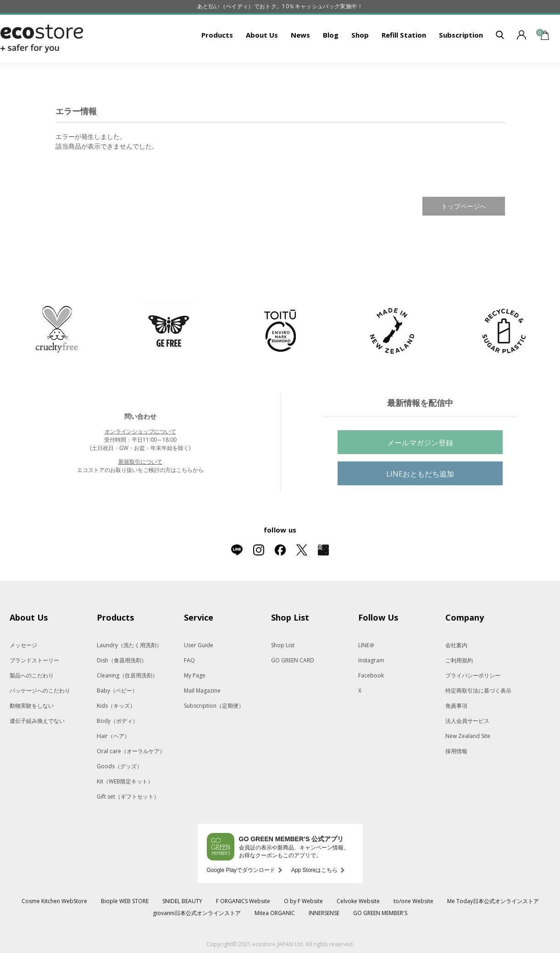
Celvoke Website (358, 929)
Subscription (461, 63)
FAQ (189, 689)
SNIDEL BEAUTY (182, 929)
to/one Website (413, 929)
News (300, 63)
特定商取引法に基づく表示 (478, 719)
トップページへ (464, 235)
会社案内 (456, 674)
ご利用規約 (459, 689)
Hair (113, 764)
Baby (117, 719)
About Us (262, 63)
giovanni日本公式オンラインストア (197, 941)
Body (117, 749)
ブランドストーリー (34, 689)
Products (217, 63)
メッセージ (23, 674)
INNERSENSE (324, 941)
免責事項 (456, 734)
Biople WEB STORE (125, 929)
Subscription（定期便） (214, 734)
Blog (331, 63)
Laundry (129, 674)
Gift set (128, 825)
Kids (116, 734)
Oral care (131, 780)
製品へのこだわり (32, 704)
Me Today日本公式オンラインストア (493, 929)
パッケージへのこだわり (40, 719)
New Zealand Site (468, 764)
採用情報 (456, 780)
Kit (125, 810)
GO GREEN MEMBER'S (380, 941)
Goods (119, 795)
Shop (360, 63)
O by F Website (303, 929)
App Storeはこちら (314, 899)
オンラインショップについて (140, 460)
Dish (122, 689)
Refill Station (404, 63)
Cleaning (127, 704)
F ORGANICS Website (243, 929)
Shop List (283, 674)
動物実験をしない (32, 734)
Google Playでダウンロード (241, 899)
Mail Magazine (202, 719)
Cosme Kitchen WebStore (54, 929)
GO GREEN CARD (293, 689)
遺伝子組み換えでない (37, 749)
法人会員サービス (467, 749)
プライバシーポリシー (473, 704)
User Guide (199, 674)
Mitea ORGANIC (275, 941)
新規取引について (140, 490)
